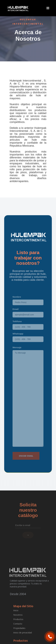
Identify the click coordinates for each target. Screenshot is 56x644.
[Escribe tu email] (28, 522)
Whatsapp (18, 339)
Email (16, 314)
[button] (48, 8)
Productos (18, 623)
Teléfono (17, 326)
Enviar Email (26, 461)
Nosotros (18, 618)
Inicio (16, 614)
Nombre (17, 302)
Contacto (18, 627)
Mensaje (17, 352)
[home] (18, 8)
